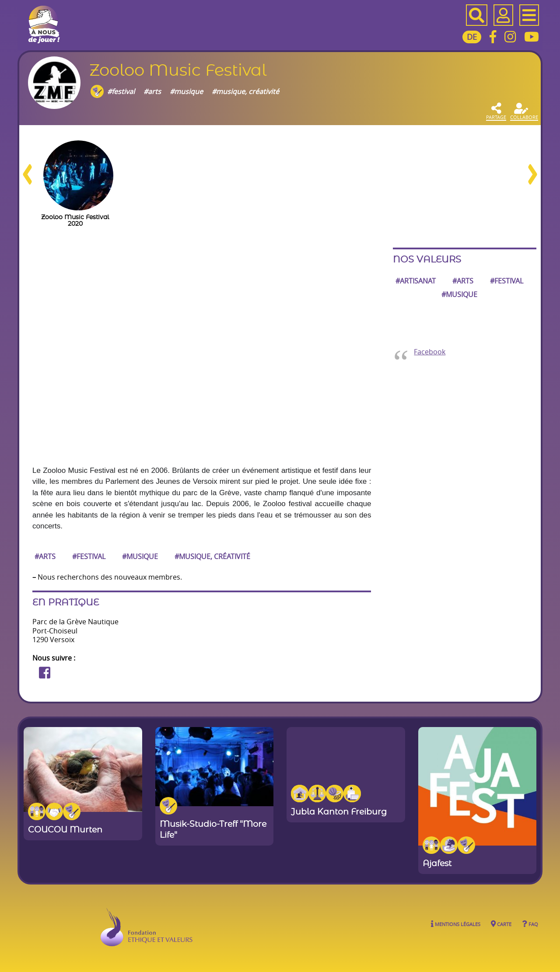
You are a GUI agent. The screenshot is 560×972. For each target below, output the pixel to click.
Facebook (430, 352)
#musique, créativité (245, 91)
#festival (121, 91)
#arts (152, 91)
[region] (280, 186)
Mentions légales (456, 924)
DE (472, 37)
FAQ (530, 924)
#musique (186, 91)
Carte (501, 924)
